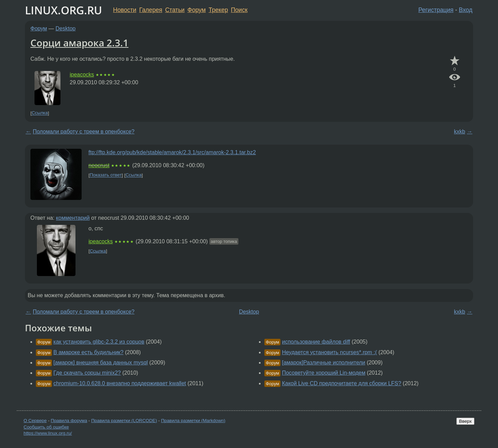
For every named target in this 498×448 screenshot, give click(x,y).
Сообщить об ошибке (46, 427)
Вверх (465, 421)
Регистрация (436, 10)
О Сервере (35, 421)
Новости (125, 10)
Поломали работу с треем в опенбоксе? (84, 132)
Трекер (218, 10)
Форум (197, 10)
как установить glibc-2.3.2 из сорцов (99, 342)
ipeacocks (82, 75)
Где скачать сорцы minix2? (87, 373)
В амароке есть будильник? (88, 352)
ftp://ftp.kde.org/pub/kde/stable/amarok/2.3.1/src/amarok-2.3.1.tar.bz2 (172, 152)
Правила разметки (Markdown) (193, 421)
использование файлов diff (316, 342)
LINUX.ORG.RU (64, 10)
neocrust (99, 165)
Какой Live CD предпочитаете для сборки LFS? (341, 383)
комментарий (73, 218)
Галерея (151, 10)
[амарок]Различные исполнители (323, 363)
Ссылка (40, 113)
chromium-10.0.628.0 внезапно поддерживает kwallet (120, 383)
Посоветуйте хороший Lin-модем (323, 373)
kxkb (460, 132)
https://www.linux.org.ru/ (48, 433)
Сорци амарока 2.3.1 (79, 43)
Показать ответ (106, 175)
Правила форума (69, 421)
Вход (466, 10)
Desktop (66, 28)
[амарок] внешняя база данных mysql (100, 363)
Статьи (175, 10)
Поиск (239, 10)
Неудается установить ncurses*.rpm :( (329, 352)
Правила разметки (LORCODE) (124, 421)
